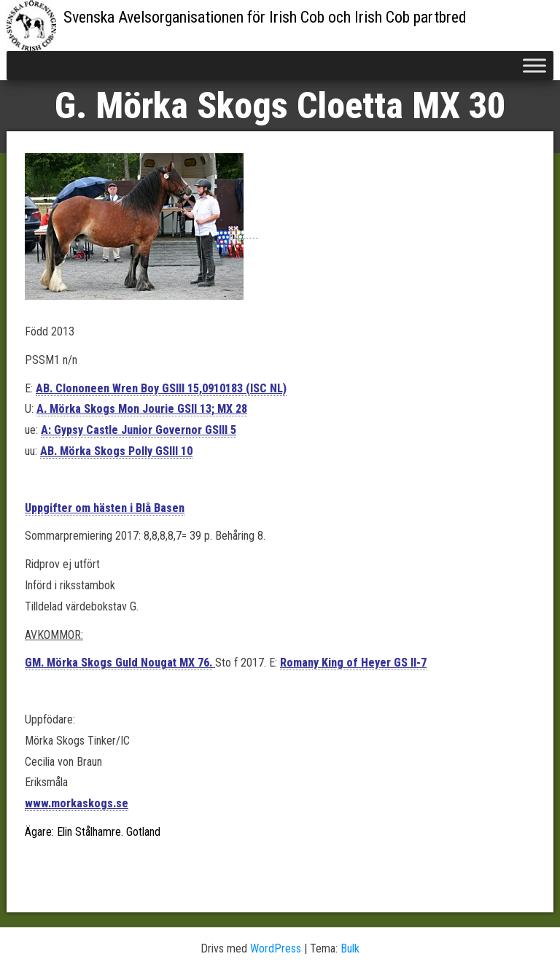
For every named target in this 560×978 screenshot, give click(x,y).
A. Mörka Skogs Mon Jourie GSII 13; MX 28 (142, 409)
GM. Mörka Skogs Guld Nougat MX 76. (118, 663)
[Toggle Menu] (534, 65)
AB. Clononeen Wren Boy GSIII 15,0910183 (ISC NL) (161, 388)
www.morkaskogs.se (77, 803)
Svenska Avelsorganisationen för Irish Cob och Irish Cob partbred (265, 17)
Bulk (350, 948)
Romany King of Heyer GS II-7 (353, 663)
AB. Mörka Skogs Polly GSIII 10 (116, 451)
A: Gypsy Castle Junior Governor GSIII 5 (139, 430)
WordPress (276, 948)
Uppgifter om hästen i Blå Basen (105, 508)
